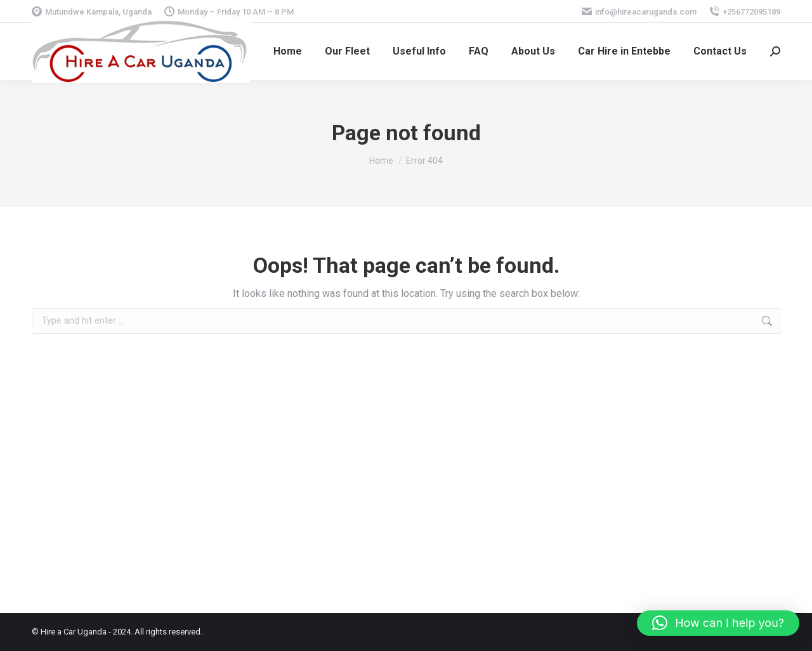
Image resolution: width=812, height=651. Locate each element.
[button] (718, 623)
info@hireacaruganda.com (639, 12)
